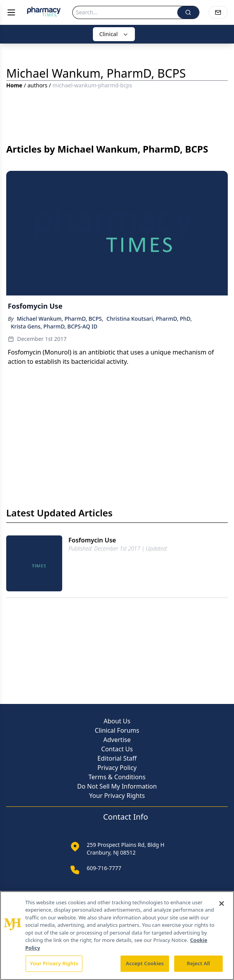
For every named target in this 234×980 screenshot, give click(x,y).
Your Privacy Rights (117, 796)
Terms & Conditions (117, 777)
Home (14, 85)
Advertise (117, 740)
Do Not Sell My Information (117, 786)
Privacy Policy (117, 768)
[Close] (222, 904)
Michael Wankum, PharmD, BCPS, (60, 319)
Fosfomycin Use (92, 540)
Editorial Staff (117, 758)
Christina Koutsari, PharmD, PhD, (149, 319)
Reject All (199, 963)
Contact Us (117, 749)
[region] (117, 936)
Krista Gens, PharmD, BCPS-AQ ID (54, 326)
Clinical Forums (117, 730)
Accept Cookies (145, 963)
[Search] (125, 12)
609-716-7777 (104, 868)
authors (38, 85)
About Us (117, 721)
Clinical (114, 34)
